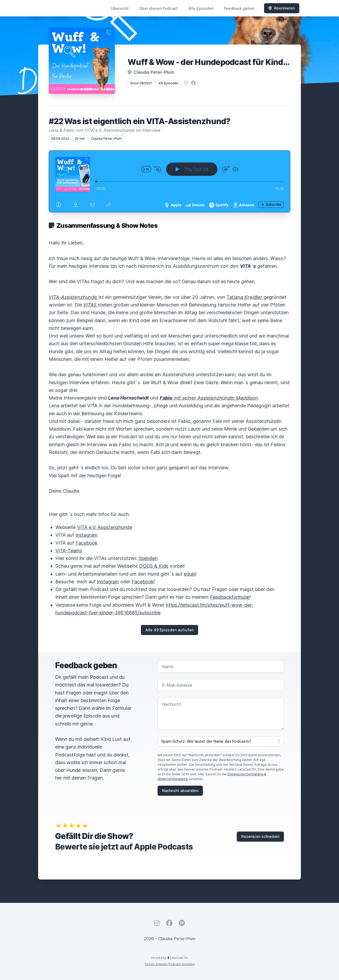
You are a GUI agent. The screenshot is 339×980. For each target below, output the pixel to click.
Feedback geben (239, 8)
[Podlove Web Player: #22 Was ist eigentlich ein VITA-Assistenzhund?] (169, 181)
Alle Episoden (201, 8)
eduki (190, 574)
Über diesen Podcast (159, 8)
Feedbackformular (230, 597)
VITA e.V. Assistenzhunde (105, 527)
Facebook (86, 543)
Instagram (86, 535)
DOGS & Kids (154, 566)
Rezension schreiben (260, 836)
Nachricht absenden (180, 791)
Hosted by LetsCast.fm (170, 958)
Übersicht (120, 8)
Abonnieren (282, 8)
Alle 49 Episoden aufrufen (169, 630)
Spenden (148, 558)
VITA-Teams (69, 551)
